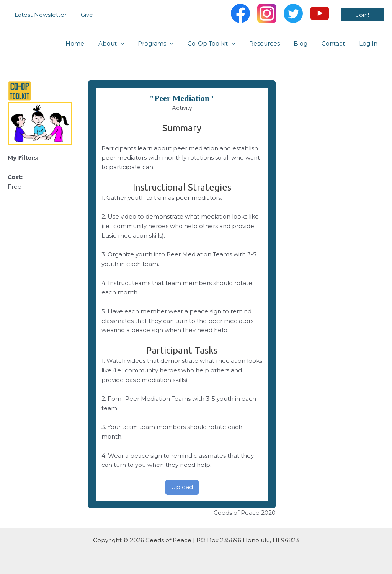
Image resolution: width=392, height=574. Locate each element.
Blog (307, 43)
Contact (337, 43)
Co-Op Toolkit (223, 44)
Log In (369, 43)
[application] (137, 44)
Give (83, 15)
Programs (170, 44)
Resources (273, 43)
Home (94, 43)
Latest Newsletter (39, 15)
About (128, 44)
